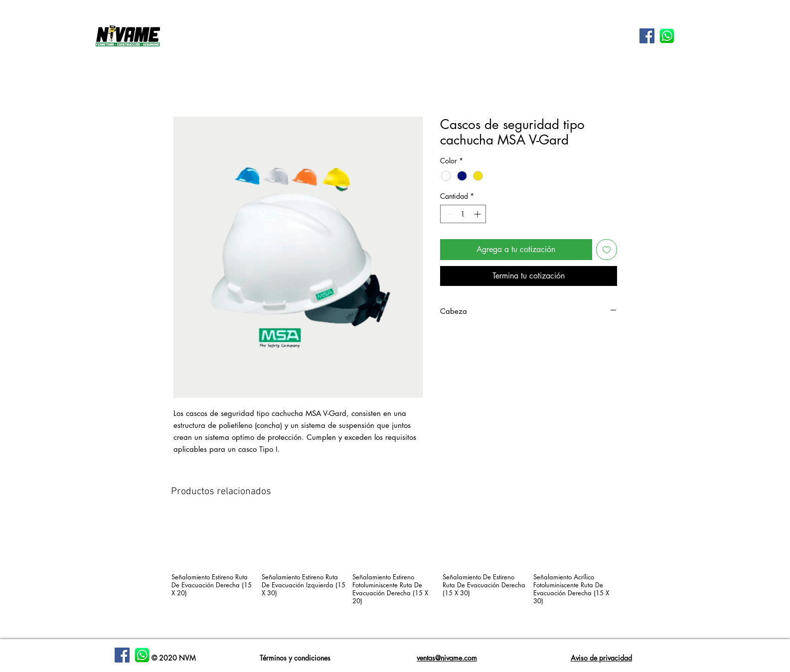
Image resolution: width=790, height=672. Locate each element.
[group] (395, 574)
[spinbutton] (463, 214)
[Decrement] (448, 214)
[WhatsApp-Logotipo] (667, 36)
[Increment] (478, 214)
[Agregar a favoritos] (607, 250)
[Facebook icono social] (647, 36)
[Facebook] (122, 655)
